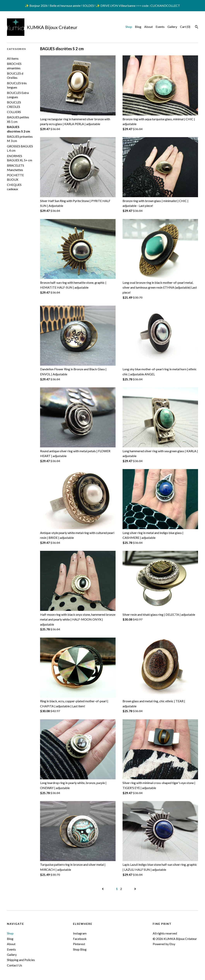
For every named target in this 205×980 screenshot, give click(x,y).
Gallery (172, 27)
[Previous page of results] (103, 889)
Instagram (80, 933)
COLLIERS (14, 112)
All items (13, 58)
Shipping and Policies (21, 960)
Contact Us (15, 965)
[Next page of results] (135, 889)
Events (160, 27)
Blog (138, 27)
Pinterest (79, 944)
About (148, 27)
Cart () (185, 27)
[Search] (197, 27)
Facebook (80, 939)
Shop (129, 27)
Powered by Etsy (164, 944)
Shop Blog (80, 949)
